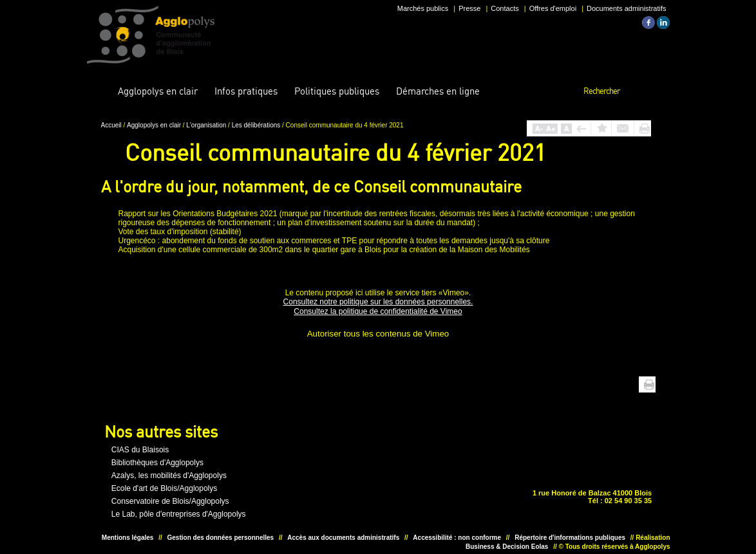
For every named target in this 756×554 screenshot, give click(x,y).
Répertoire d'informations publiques (570, 538)
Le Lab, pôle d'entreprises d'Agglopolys (179, 514)
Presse (469, 8)
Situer (374, 480)
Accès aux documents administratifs (343, 538)
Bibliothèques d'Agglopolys (157, 463)
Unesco (334, 480)
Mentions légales (128, 538)
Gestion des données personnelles (221, 538)
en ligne (438, 91)
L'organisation (207, 125)
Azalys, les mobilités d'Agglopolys (169, 476)
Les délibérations (257, 125)
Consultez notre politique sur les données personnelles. (378, 302)
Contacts (505, 8)
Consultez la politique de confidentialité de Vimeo (378, 311)
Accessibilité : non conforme (457, 538)
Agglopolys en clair (155, 125)
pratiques (246, 91)
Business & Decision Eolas (507, 547)
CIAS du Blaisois (140, 450)
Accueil (100, 91)
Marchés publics (423, 8)
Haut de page (629, 384)
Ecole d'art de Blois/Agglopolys (164, 488)
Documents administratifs (627, 8)
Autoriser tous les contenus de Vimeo (378, 334)
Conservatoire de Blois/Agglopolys (170, 501)
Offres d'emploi (553, 8)
